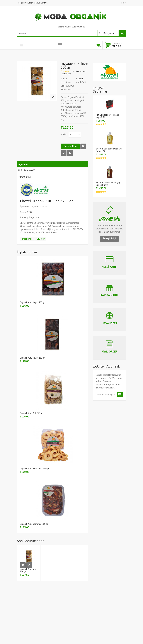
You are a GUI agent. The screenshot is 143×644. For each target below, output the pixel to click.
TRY (123, 3)
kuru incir (40, 239)
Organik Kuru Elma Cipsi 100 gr (34, 469)
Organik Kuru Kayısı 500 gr (32, 302)
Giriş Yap (32, 3)
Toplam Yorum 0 (80, 71)
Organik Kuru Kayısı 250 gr (32, 358)
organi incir (27, 239)
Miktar (64, 134)
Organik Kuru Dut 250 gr (31, 413)
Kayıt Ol (44, 3)
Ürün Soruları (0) (27, 170)
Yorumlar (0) (25, 177)
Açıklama (23, 164)
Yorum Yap (67, 74)
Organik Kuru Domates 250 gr (34, 524)
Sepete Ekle (70, 146)
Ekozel (80, 79)
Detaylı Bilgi (109, 238)
